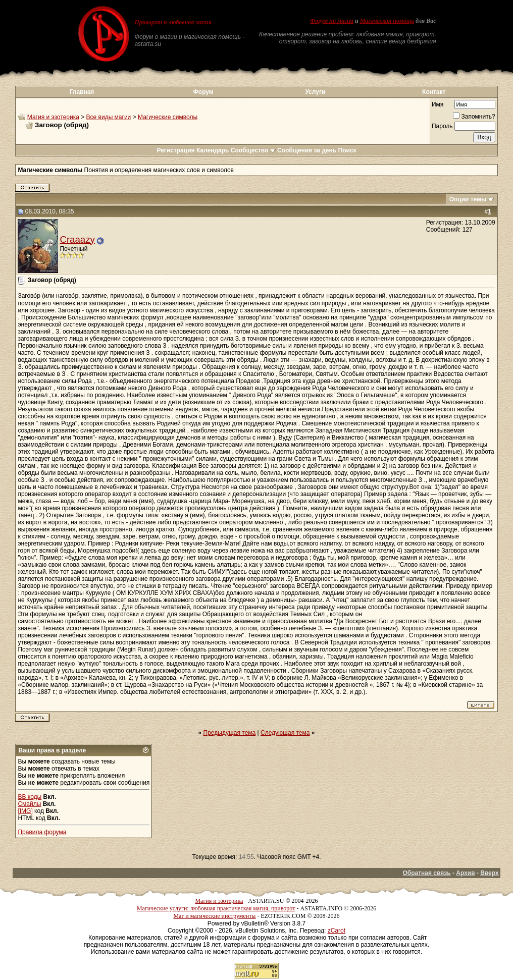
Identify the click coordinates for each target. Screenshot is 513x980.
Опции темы (468, 199)
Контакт (434, 92)
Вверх (489, 873)
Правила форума (42, 832)
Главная (82, 92)
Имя (438, 104)
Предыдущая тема (230, 733)
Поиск (347, 150)
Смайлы (29, 804)
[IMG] (25, 811)
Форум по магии (332, 21)
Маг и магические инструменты (214, 916)
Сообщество (253, 150)
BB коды (30, 797)
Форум (203, 92)
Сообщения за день (307, 150)
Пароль (442, 126)
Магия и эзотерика (53, 117)
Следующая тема (285, 733)
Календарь (213, 150)
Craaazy (77, 239)
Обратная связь (426, 873)
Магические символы (168, 117)
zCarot (337, 931)
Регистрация (175, 150)
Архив (465, 873)
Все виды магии (109, 117)
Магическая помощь (387, 21)
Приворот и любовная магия (173, 22)
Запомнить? (474, 117)
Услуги (315, 92)
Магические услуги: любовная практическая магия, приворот (216, 908)
